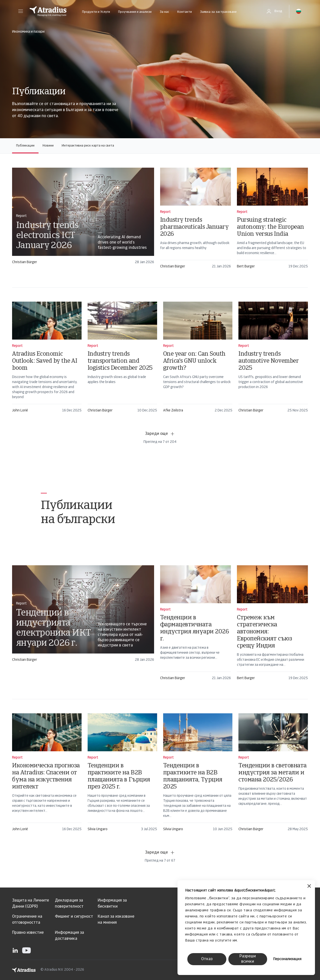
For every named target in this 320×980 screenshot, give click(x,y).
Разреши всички (248, 959)
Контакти (185, 12)
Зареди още (160, 434)
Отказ (207, 959)
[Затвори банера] (309, 887)
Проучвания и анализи (135, 12)
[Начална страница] (48, 11)
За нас (164, 12)
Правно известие (28, 933)
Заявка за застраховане (218, 12)
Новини (48, 146)
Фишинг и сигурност (74, 917)
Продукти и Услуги (96, 12)
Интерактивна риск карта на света (88, 146)
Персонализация (287, 959)
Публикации (25, 146)
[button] (21, 11)
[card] (83, 218)
